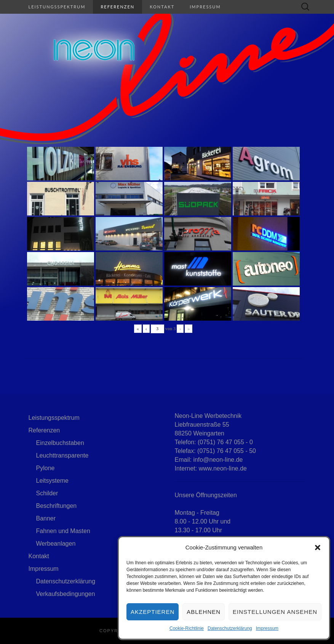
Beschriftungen (57, 506)
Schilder (47, 493)
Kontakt (162, 7)
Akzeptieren (153, 612)
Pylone (46, 468)
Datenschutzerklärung (230, 628)
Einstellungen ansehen (275, 612)
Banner (46, 518)
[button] (318, 548)
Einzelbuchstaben (60, 443)
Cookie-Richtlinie (187, 628)
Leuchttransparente (62, 455)
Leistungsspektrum (57, 7)
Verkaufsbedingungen (66, 594)
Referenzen (117, 7)
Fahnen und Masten (63, 531)
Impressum (267, 628)
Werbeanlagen (56, 544)
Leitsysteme (52, 481)
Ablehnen (204, 612)
